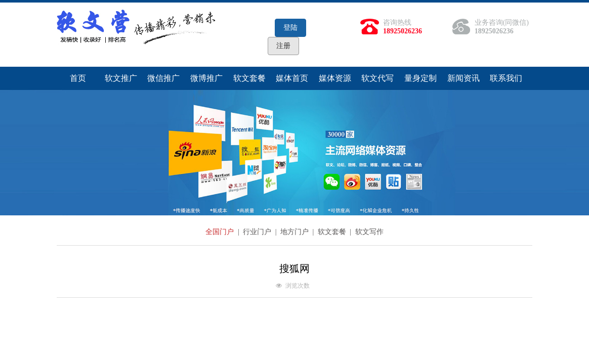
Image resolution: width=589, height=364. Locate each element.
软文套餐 (249, 78)
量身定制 (420, 78)
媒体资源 (335, 78)
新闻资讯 (464, 78)
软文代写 (377, 78)
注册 (283, 46)
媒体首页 (292, 78)
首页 (78, 78)
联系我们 (506, 78)
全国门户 (221, 232)
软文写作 (369, 232)
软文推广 (121, 78)
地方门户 (296, 232)
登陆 (290, 28)
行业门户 (258, 232)
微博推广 (206, 78)
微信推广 (163, 78)
